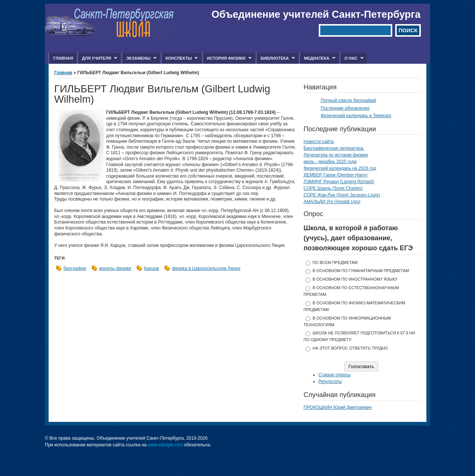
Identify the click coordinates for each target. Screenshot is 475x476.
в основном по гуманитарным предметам (361, 271)
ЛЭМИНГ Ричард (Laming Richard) (339, 182)
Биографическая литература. (334, 148)
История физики (227, 58)
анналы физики (115, 268)
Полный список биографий (348, 100)
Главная (63, 58)
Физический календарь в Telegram (356, 116)
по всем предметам (335, 262)
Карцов (151, 268)
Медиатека (317, 58)
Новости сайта (319, 142)
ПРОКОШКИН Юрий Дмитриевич (338, 407)
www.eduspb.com (165, 445)
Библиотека (276, 58)
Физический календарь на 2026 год (340, 168)
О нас (352, 58)
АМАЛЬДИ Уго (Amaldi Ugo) (332, 202)
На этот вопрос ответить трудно (350, 348)
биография (75, 268)
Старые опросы (335, 375)
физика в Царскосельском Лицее (206, 268)
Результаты (330, 381)
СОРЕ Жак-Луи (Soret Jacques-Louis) (342, 195)
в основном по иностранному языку (355, 279)
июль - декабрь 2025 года (330, 162)
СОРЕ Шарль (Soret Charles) (333, 188)
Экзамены (139, 58)
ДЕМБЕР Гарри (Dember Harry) (336, 175)
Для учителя (97, 58)
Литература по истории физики (336, 155)
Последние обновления (345, 108)
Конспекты (179, 58)
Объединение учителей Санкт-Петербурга (316, 14)
